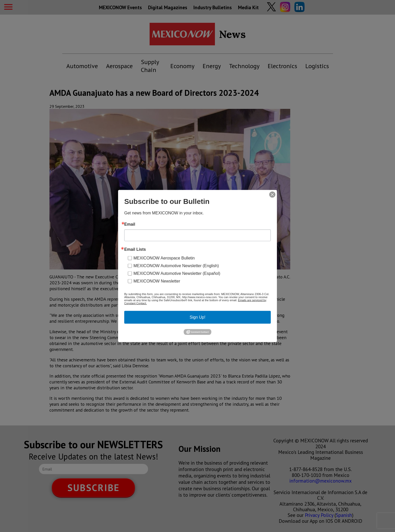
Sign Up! (197, 317)
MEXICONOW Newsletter (157, 281)
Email (130, 224)
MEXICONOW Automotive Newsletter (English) (176, 265)
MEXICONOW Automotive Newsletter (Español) (177, 273)
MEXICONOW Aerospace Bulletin (164, 258)
